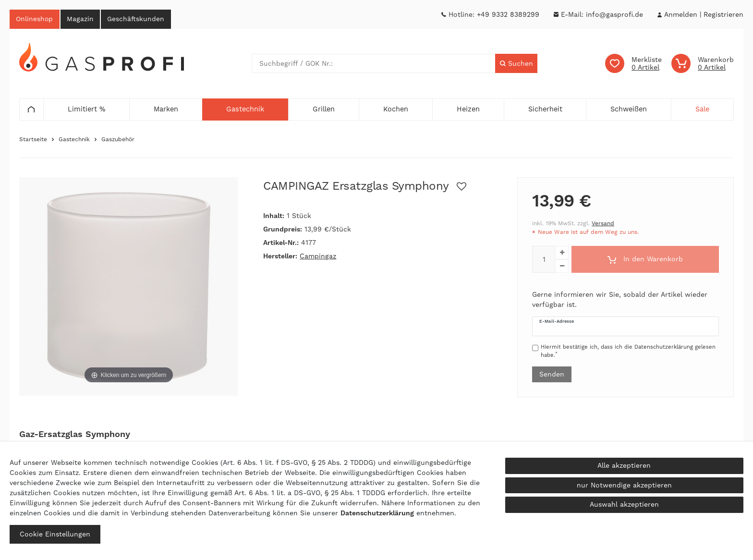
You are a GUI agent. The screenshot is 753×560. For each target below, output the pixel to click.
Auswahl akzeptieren (624, 504)
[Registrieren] (723, 15)
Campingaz (318, 257)
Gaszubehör (118, 140)
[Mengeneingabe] (544, 260)
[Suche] (516, 64)
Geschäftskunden (141, 19)
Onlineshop (36, 19)
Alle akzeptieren (624, 465)
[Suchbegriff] (373, 64)
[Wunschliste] (633, 64)
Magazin (83, 19)
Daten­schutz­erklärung (377, 513)
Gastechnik (74, 140)
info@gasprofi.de (614, 14)
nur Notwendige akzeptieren (624, 485)
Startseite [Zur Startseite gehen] (33, 140)
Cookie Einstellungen (55, 534)
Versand (603, 224)
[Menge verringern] (562, 267)
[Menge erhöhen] (562, 254)
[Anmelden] (680, 15)
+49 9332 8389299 (508, 14)
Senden (552, 375)
